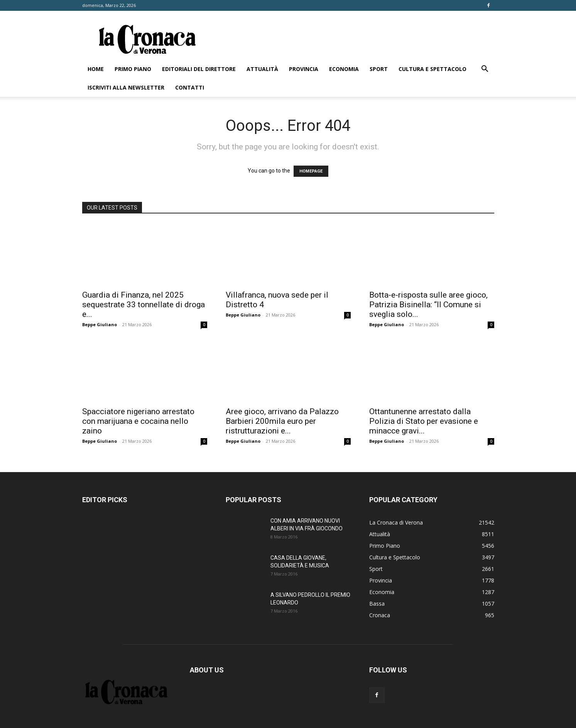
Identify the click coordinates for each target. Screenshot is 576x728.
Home (96, 69)
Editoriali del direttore (199, 69)
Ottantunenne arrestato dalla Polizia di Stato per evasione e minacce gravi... (424, 421)
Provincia (304, 69)
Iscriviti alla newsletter (126, 87)
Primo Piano (133, 69)
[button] (485, 70)
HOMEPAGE (311, 171)
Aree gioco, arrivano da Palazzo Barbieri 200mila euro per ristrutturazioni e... (282, 421)
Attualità (262, 69)
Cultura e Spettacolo (432, 69)
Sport (379, 69)
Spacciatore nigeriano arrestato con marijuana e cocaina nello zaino (138, 421)
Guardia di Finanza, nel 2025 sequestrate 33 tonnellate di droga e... (144, 305)
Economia (344, 69)
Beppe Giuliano (100, 324)
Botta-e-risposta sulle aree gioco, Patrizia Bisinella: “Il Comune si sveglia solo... (428, 305)
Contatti (190, 87)
